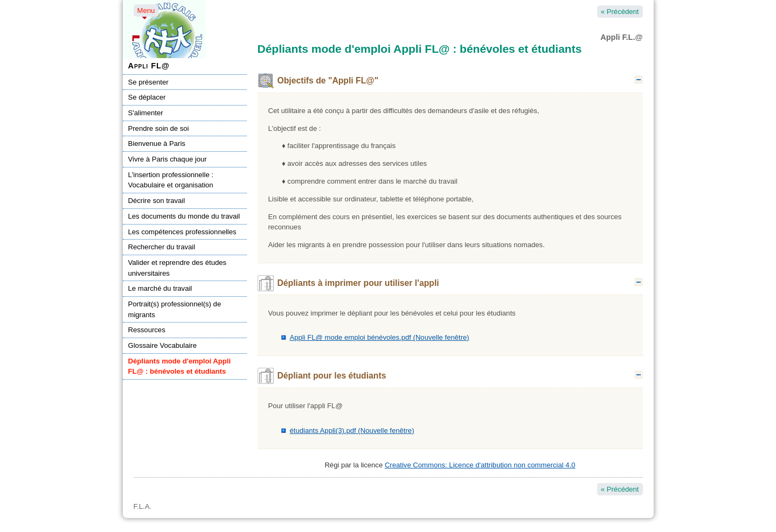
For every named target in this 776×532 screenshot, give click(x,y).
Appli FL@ (149, 66)
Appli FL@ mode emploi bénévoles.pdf (380, 337)
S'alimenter (146, 113)
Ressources (147, 330)
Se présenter (148, 82)
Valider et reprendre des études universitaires (178, 268)
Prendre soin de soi (159, 128)
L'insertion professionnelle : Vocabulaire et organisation (171, 180)
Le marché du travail (160, 288)
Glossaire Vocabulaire (163, 345)
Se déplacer (147, 97)
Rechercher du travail (162, 247)
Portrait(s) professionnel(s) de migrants (175, 309)
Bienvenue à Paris (157, 143)
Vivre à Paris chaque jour (168, 159)
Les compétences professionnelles (182, 232)
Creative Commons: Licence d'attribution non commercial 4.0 (480, 465)
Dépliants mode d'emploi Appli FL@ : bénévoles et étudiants (180, 366)
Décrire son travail (157, 201)
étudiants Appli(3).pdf (352, 430)
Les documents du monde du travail (184, 216)
